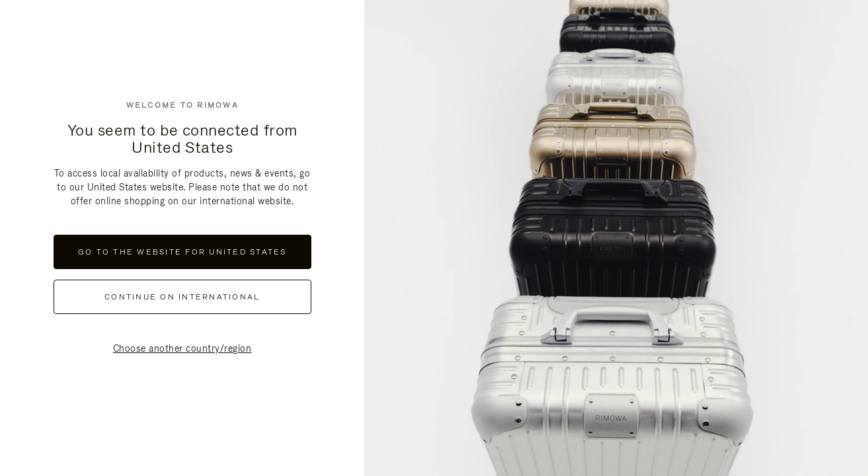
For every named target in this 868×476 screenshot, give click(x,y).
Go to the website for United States (182, 252)
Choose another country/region (182, 348)
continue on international (182, 297)
